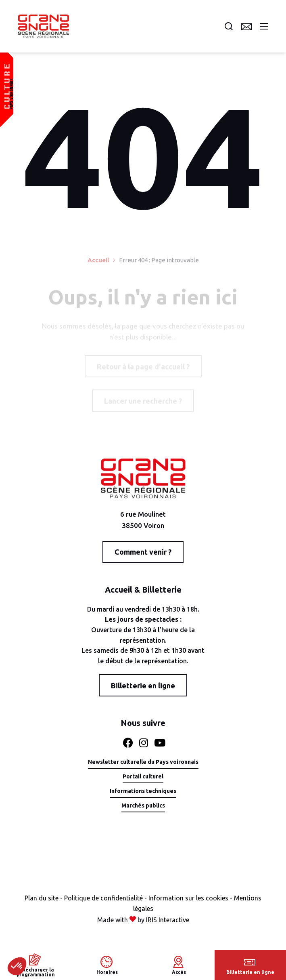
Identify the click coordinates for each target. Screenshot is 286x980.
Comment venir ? (143, 552)
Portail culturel (143, 777)
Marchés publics (143, 806)
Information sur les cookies (188, 898)
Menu (264, 26)
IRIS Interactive (168, 920)
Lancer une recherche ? (143, 402)
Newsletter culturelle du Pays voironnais (143, 762)
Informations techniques (143, 791)
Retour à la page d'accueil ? (143, 368)
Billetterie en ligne (143, 686)
